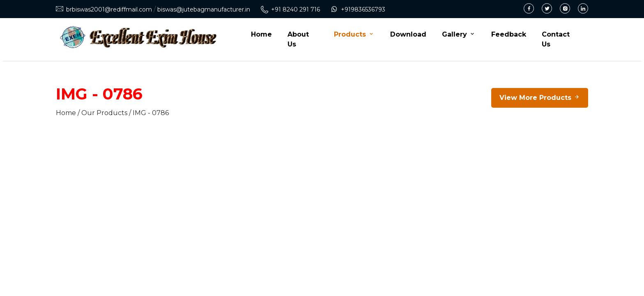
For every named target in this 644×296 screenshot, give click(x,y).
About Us (298, 39)
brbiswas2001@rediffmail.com (109, 9)
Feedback (509, 34)
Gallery (459, 34)
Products (354, 34)
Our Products (104, 113)
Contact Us (556, 39)
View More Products (540, 98)
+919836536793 (363, 9)
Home (261, 34)
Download (408, 34)
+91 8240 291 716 (296, 9)
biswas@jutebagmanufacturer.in (204, 9)
